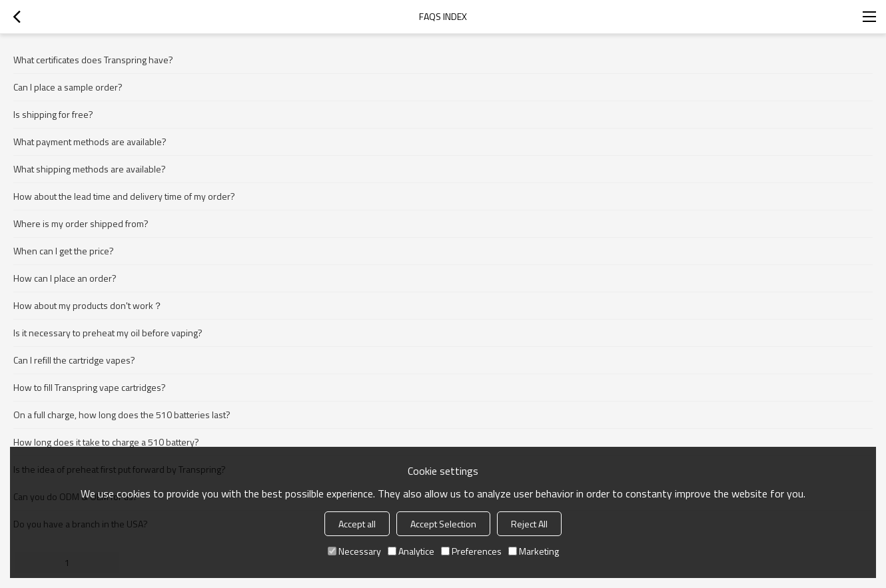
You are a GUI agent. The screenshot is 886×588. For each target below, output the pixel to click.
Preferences (471, 551)
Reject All (529, 524)
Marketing (534, 551)
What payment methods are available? (90, 142)
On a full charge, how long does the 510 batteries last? (122, 415)
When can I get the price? (64, 251)
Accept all (357, 524)
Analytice (411, 551)
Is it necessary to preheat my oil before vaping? (108, 333)
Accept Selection (443, 524)
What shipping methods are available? (90, 169)
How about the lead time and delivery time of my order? (124, 196)
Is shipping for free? (53, 114)
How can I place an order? (65, 278)
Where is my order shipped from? (81, 223)
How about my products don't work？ (88, 305)
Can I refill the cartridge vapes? (74, 360)
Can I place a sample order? (68, 87)
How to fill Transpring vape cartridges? (90, 387)
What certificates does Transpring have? (93, 60)
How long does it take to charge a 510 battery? (106, 442)
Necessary (354, 551)
